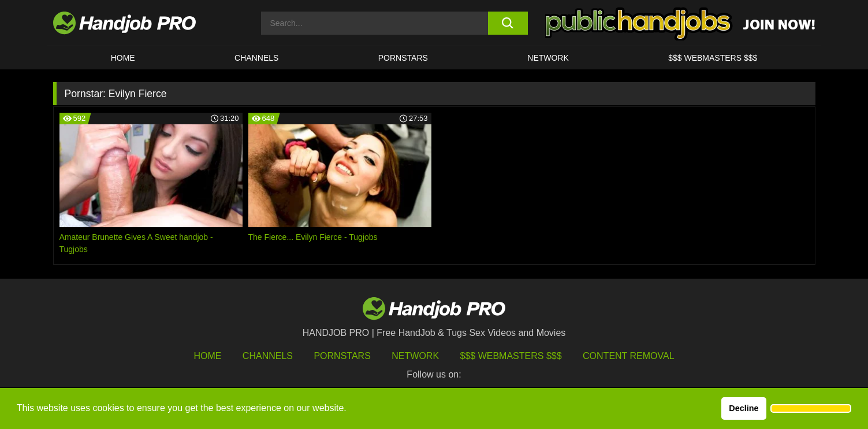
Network (548, 58)
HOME (123, 58)
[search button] (508, 23)
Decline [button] (744, 408)
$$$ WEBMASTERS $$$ (713, 58)
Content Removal (629, 356)
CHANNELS (256, 58)
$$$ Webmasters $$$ (511, 356)
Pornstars (403, 58)
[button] (811, 409)
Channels (268, 356)
